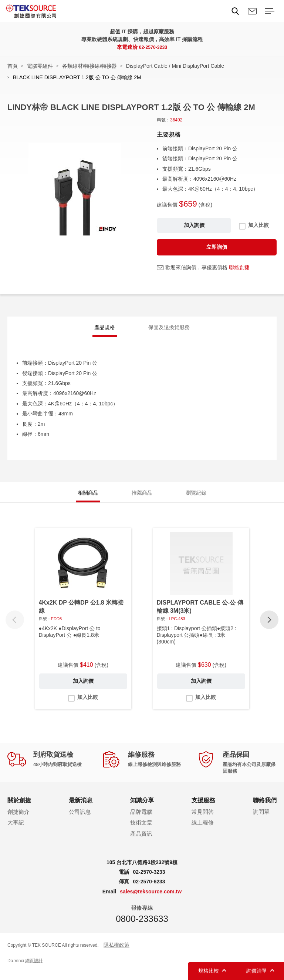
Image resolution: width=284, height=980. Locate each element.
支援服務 (203, 808)
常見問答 (203, 819)
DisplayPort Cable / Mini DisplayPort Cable (175, 66)
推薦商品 (142, 498)
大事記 (16, 830)
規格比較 (209, 971)
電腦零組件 (40, 66)
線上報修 (203, 830)
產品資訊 (141, 841)
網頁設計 (34, 968)
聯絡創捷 (239, 267)
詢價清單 (257, 971)
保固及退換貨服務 (169, 329)
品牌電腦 (141, 819)
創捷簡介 (18, 819)
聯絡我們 (252, 11)
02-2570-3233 (153, 47)
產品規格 (105, 329)
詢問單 (261, 819)
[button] (269, 628)
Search (235, 11)
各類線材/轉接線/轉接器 (89, 66)
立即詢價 (217, 247)
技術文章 (141, 830)
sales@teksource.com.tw (151, 899)
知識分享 (142, 808)
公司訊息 (80, 819)
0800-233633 (142, 926)
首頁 (13, 66)
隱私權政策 (116, 952)
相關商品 (88, 498)
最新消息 (81, 808)
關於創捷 (19, 808)
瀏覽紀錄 (196, 498)
